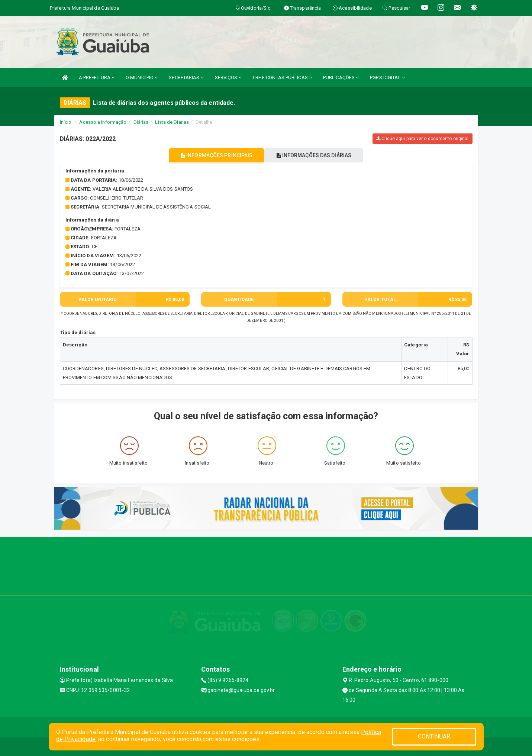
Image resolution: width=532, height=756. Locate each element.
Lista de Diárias (172, 122)
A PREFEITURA (97, 77)
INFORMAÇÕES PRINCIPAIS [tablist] (213, 155)
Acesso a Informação (103, 122)
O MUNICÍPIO (142, 77)
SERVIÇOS (228, 77)
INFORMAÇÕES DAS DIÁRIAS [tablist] (317, 155)
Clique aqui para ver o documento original (422, 139)
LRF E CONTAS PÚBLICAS (282, 77)
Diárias (141, 122)
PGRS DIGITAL (387, 77)
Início (66, 122)
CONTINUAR (434, 736)
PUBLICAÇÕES (341, 77)
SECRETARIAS (186, 77)
